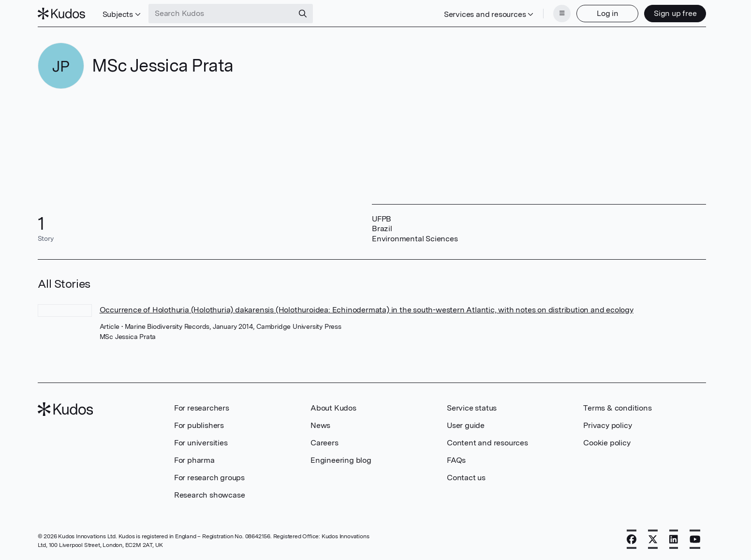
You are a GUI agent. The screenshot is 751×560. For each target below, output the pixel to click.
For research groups (209, 478)
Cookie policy (607, 443)
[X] (653, 539)
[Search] (303, 14)
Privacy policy (607, 425)
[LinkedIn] (674, 539)
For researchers (202, 408)
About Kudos (333, 408)
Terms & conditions (617, 408)
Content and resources (487, 443)
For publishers (199, 425)
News (320, 425)
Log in (608, 13)
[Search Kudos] (221, 14)
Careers (324, 443)
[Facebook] (632, 539)
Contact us (466, 478)
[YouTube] (695, 539)
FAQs (456, 460)
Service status (472, 408)
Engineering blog (341, 460)
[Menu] (562, 14)
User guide (466, 425)
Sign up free (675, 13)
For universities (201, 443)
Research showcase (210, 495)
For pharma (194, 460)
